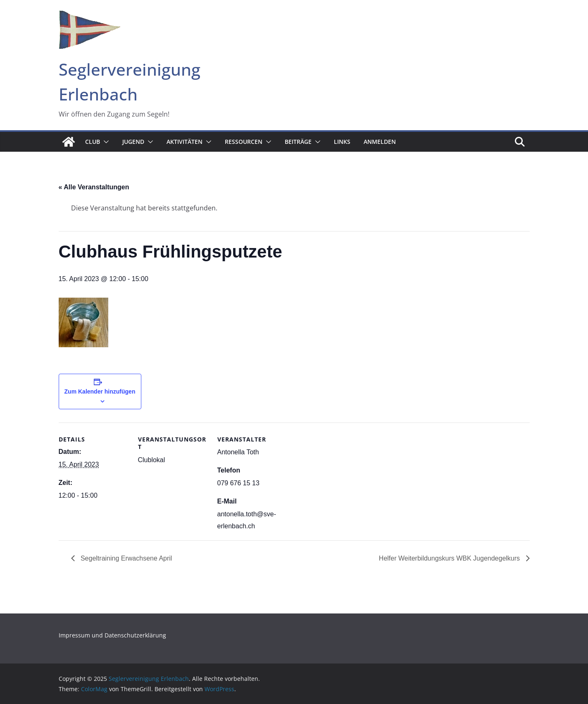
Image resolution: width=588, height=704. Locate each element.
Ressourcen (244, 142)
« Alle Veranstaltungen (94, 187)
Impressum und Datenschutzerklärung (112, 635)
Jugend (133, 142)
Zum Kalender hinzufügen (100, 391)
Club (93, 142)
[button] (105, 142)
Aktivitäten (184, 142)
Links (342, 142)
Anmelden (380, 142)
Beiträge (298, 142)
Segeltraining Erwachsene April (126, 558)
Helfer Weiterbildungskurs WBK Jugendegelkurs (450, 558)
